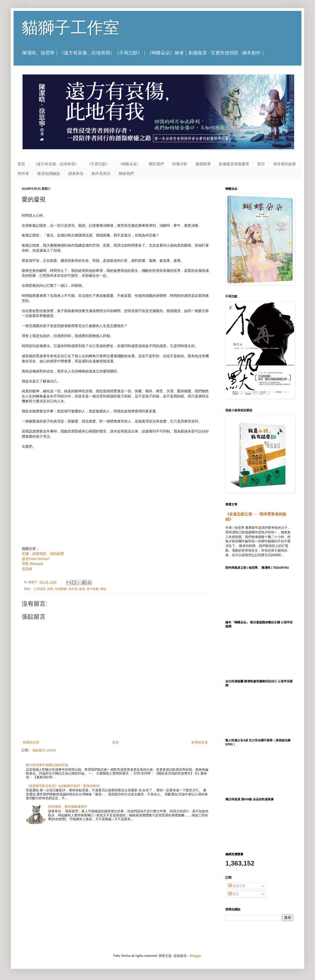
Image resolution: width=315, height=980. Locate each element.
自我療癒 (61, 589)
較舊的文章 (200, 742)
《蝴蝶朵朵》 (129, 164)
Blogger (195, 956)
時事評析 (180, 164)
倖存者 (73, 589)
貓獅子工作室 (71, 28)
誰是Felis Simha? (36, 559)
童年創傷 (93, 589)
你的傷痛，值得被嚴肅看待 (68, 807)
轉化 (103, 589)
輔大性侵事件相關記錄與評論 (47, 765)
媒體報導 (203, 164)
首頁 (21, 164)
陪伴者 (23, 173)
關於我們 (156, 164)
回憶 (50, 589)
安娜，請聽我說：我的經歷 (43, 554)
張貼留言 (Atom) (44, 750)
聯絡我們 (126, 173)
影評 (261, 164)
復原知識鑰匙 (49, 173)
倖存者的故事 (285, 164)
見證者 (27, 569)
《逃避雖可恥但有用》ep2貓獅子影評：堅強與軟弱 (63, 786)
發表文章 (237, 886)
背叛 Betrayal (32, 564)
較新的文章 (31, 742)
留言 (234, 894)
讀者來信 (76, 173)
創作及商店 (101, 173)
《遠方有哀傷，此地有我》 (56, 164)
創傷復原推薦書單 (234, 164)
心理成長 (40, 589)
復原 (82, 589)
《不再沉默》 (98, 164)
